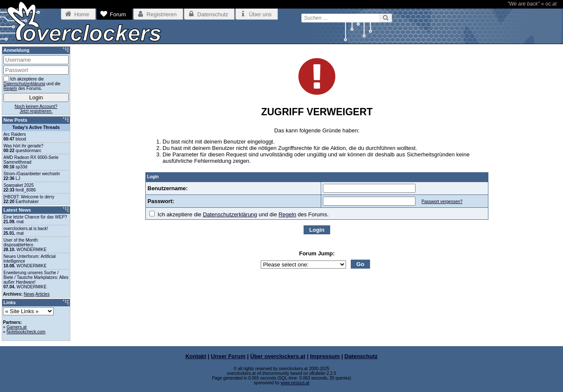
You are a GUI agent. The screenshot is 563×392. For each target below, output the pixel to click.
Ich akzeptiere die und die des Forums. (239, 214)
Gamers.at (17, 327)
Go (360, 264)
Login (317, 230)
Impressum (325, 356)
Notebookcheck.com (26, 332)
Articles (43, 294)
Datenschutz (361, 356)
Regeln (287, 214)
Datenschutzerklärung (230, 214)
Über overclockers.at (278, 356)
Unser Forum (228, 356)
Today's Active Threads (36, 127)
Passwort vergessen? (442, 202)
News (29, 294)
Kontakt (196, 356)
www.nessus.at (295, 383)
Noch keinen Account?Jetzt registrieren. (36, 109)
